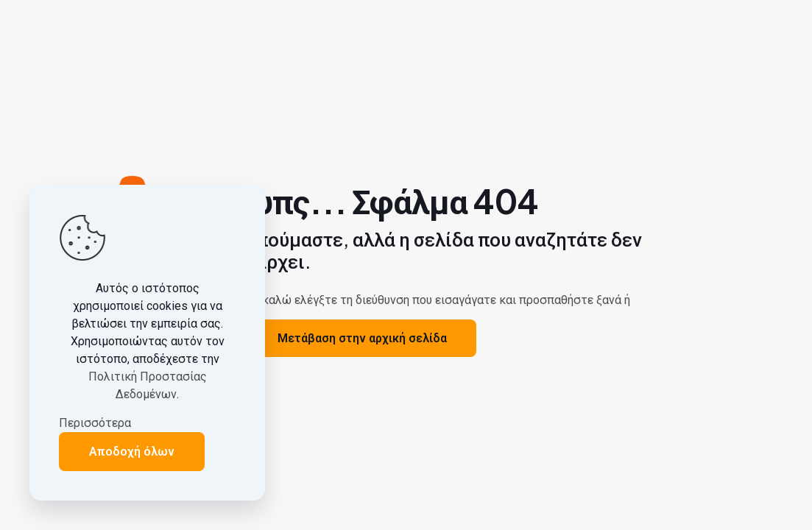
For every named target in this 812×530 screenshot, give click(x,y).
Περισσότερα (95, 423)
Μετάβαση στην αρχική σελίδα (362, 338)
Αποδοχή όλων (132, 452)
